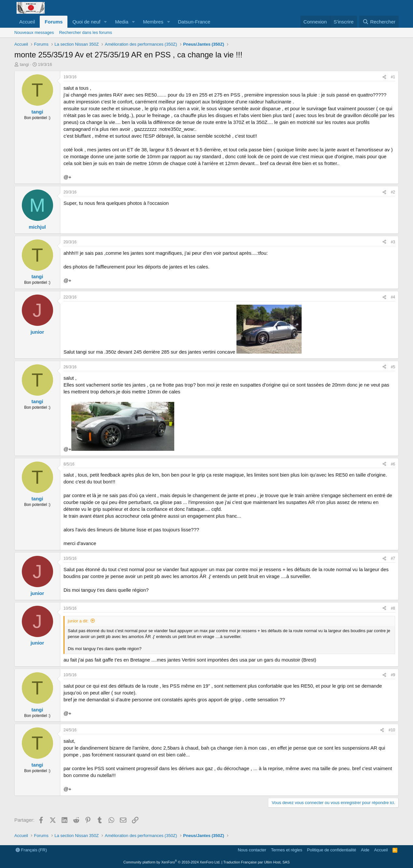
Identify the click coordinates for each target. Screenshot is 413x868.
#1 (393, 77)
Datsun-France (194, 22)
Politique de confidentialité (332, 850)
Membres (153, 22)
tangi (24, 64)
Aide (365, 850)
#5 (393, 367)
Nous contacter (252, 850)
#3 (393, 242)
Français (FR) (31, 850)
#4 (393, 297)
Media (122, 22)
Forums (54, 22)
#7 (393, 558)
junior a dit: (78, 621)
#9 (393, 675)
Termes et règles (287, 850)
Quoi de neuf (86, 22)
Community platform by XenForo (172, 862)
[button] (106, 22)
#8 (393, 608)
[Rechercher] (379, 22)
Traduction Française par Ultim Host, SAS (256, 862)
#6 (393, 464)
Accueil (27, 22)
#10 (392, 730)
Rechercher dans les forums (85, 32)
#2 (393, 192)
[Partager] (384, 77)
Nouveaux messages (34, 32)
